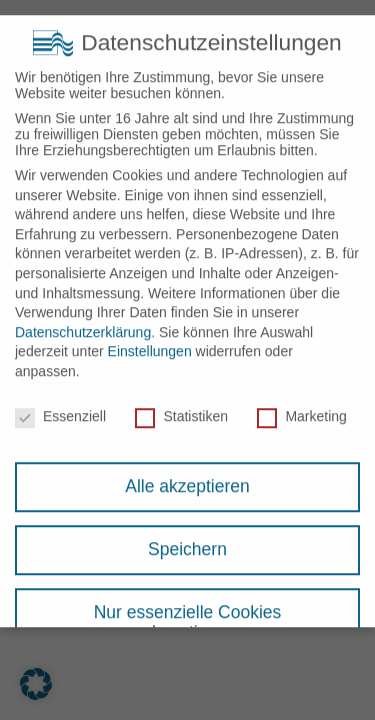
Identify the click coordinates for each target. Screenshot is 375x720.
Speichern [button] (187, 539)
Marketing (301, 406)
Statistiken (181, 406)
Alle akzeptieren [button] (187, 476)
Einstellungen (150, 341)
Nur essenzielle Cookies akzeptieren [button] (188, 612)
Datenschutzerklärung (83, 322)
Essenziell (60, 406)
